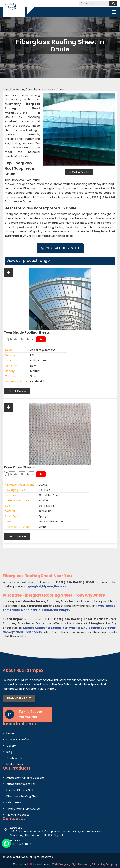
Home (10, 733)
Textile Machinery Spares (23, 809)
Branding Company (106, 864)
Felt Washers (72, 628)
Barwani (60, 586)
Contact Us (14, 758)
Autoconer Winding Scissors (25, 778)
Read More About (19, 698)
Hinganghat (32, 586)
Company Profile (18, 739)
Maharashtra (31, 610)
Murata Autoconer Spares (42, 628)
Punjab (64, 610)
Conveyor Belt (13, 632)
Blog (9, 752)
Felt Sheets (34, 632)
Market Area (15, 764)
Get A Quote (79, 172)
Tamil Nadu (11, 610)
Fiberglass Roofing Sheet (23, 796)
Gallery (11, 746)
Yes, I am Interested (60, 248)
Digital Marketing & (83, 864)
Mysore (48, 586)
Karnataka (50, 610)
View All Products (18, 815)
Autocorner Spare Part (100, 628)
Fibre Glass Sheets (19, 467)
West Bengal (107, 606)
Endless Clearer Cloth (21, 790)
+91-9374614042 (32, 717)
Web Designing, (62, 864)
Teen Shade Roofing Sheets (27, 332)
